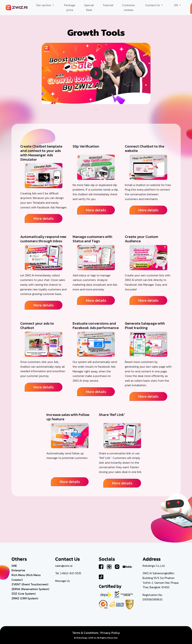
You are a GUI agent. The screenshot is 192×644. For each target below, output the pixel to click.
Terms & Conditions (85, 633)
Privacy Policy (110, 633)
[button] (96, 110)
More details (44, 218)
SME (14, 566)
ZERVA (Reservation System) (30, 589)
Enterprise (18, 570)
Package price (70, 7)
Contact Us (153, 5)
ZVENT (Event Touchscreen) (30, 584)
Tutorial (108, 5)
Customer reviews (129, 7)
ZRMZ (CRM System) (25, 598)
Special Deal (89, 7)
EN (177, 5)
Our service (44, 5)
